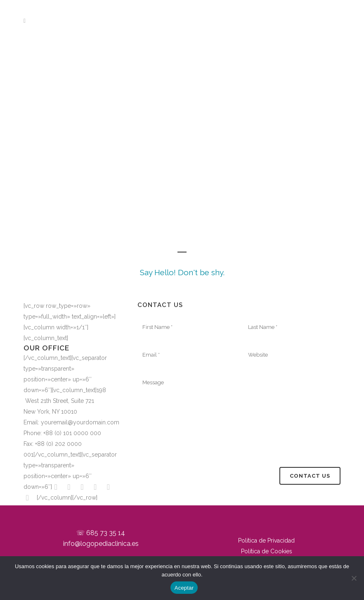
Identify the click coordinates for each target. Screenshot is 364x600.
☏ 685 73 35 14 (101, 533)
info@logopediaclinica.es (101, 544)
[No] (354, 578)
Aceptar (184, 588)
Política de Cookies (267, 551)
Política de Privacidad (266, 540)
